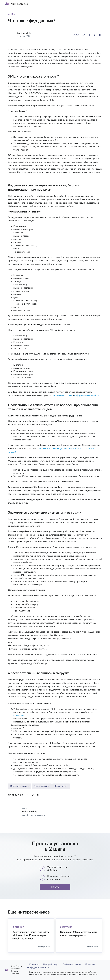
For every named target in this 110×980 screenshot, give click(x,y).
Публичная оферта (72, 964)
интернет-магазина (63, 395)
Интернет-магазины (20, 786)
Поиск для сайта (42, 786)
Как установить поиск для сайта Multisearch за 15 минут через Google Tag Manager (31, 935)
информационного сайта (86, 395)
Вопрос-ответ (61, 786)
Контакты (34, 964)
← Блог (12, 14)
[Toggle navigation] (103, 4)
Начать (55, 887)
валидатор (19, 715)
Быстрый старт (51, 964)
